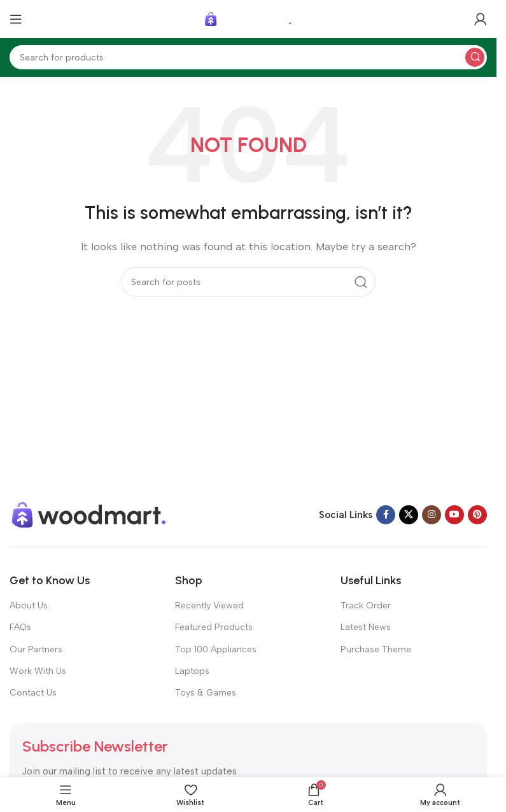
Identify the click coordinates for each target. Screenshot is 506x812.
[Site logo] (248, 18)
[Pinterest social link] (477, 515)
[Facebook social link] (386, 515)
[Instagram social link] (432, 515)
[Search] (248, 57)
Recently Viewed (209, 605)
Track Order (366, 605)
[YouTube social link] (454, 515)
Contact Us (33, 693)
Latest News (366, 627)
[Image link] (89, 514)
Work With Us (38, 671)
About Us (29, 605)
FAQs (20, 627)
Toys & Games (206, 693)
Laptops (192, 671)
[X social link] (409, 515)
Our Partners (36, 649)
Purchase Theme (376, 649)
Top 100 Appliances (216, 649)
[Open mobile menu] (16, 19)
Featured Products (214, 627)
